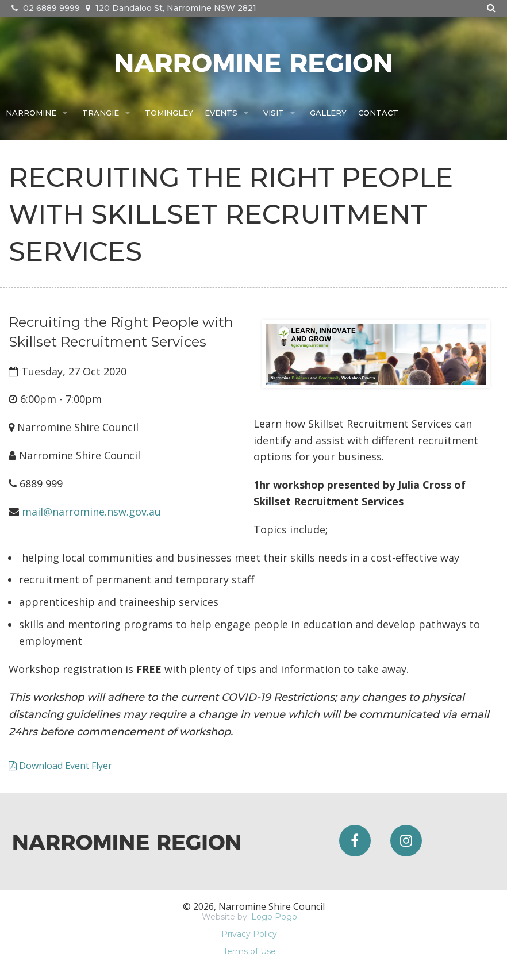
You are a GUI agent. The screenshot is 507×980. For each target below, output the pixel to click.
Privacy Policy (249, 934)
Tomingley (169, 113)
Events (221, 113)
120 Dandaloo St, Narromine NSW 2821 (171, 8)
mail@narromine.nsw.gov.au (91, 512)
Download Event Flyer (60, 766)
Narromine (31, 113)
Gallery (328, 113)
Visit (274, 113)
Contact (378, 113)
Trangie (101, 113)
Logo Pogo (274, 917)
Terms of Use (249, 951)
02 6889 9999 (46, 8)
